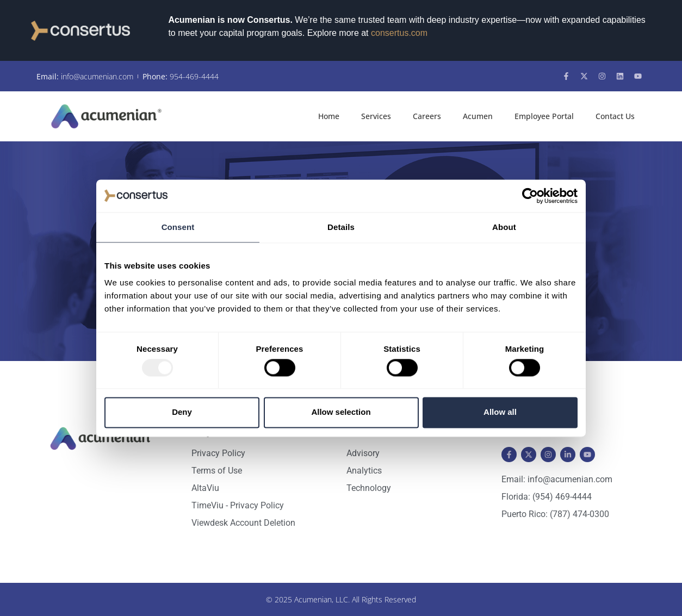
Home (329, 116)
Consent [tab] (178, 227)
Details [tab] (341, 227)
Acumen (478, 116)
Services (376, 116)
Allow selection (341, 412)
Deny (182, 412)
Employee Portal (544, 116)
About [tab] (504, 227)
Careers (427, 116)
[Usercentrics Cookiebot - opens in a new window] (530, 196)
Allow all (500, 412)
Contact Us (615, 116)
